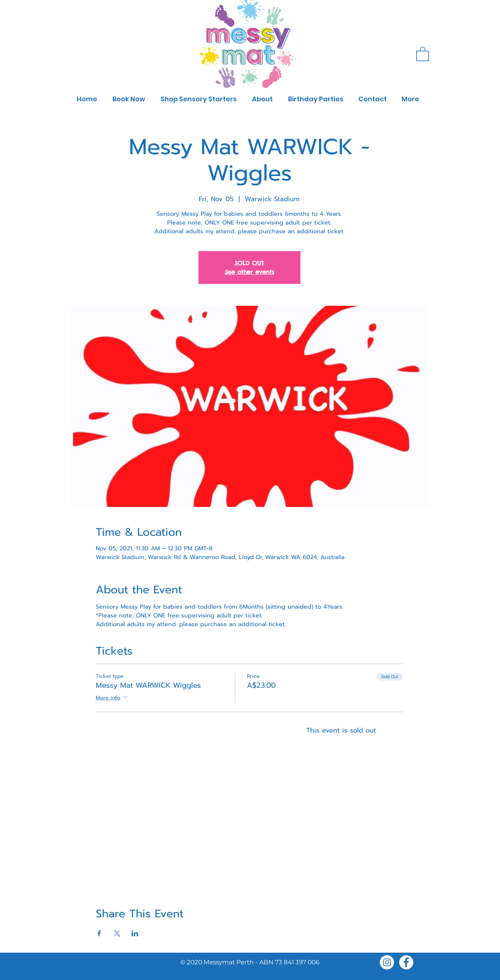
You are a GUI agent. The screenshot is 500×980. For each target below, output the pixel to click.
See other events (249, 272)
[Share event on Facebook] (99, 933)
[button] (423, 54)
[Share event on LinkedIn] (135, 933)
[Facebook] (406, 962)
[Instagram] (387, 962)
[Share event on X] (117, 933)
